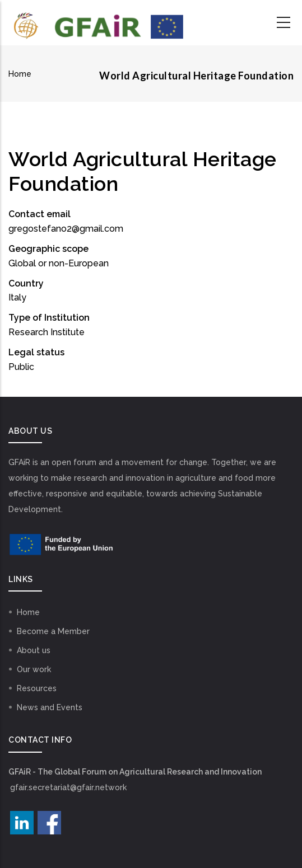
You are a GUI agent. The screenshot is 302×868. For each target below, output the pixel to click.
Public (21, 367)
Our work (34, 669)
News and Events (50, 707)
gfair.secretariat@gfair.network (68, 787)
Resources (37, 688)
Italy (17, 297)
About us (34, 650)
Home (20, 74)
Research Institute (47, 332)
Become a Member (53, 631)
